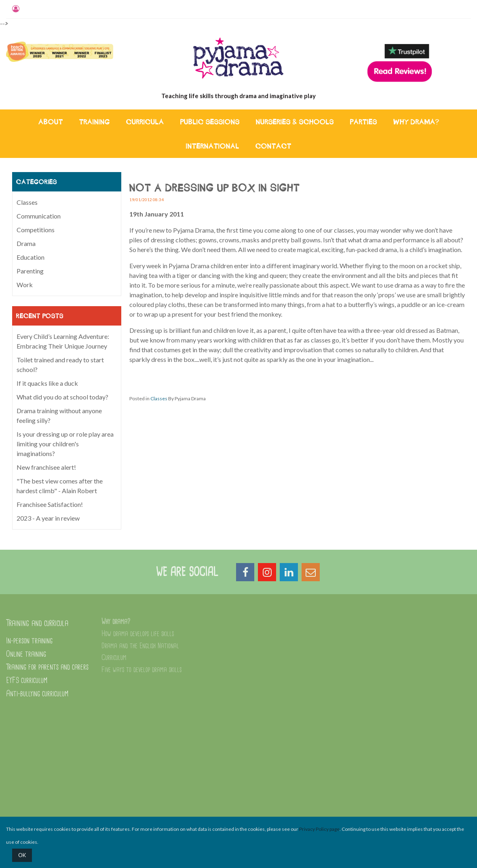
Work (25, 285)
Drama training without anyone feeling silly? (59, 415)
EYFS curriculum (27, 680)
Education (31, 257)
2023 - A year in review (48, 518)
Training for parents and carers (47, 667)
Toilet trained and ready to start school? (60, 365)
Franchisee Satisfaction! (50, 504)
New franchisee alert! (46, 467)
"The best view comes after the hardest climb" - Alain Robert (60, 486)
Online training (26, 654)
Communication (39, 216)
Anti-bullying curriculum (37, 694)
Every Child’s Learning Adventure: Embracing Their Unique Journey (63, 341)
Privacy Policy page (319, 829)
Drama (26, 243)
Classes (159, 398)
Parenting (30, 271)
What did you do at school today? (62, 397)
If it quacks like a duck (47, 383)
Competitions (36, 230)
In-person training (29, 641)
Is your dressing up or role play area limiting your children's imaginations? (65, 444)
